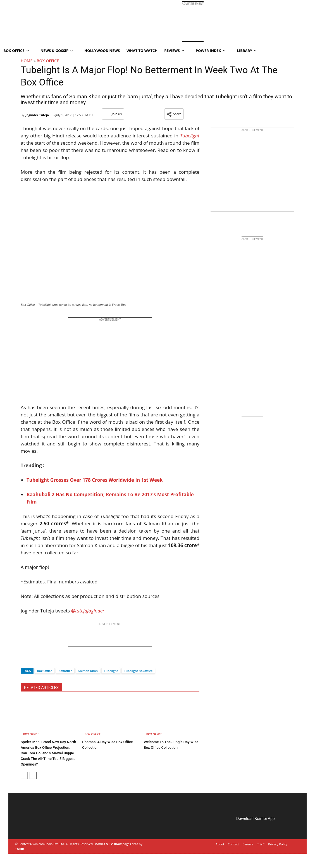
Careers (248, 844)
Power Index (211, 51)
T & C (261, 844)
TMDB (20, 849)
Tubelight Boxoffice (138, 671)
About (220, 844)
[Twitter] (34, 661)
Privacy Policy (278, 844)
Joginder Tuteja (37, 115)
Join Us (113, 114)
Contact (233, 844)
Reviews (174, 51)
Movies (100, 844)
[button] (174, 114)
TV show (115, 844)
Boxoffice (65, 671)
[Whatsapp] (44, 661)
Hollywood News (102, 51)
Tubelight (111, 671)
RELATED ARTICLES (41, 688)
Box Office (48, 61)
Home (27, 61)
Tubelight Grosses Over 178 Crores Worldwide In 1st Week (95, 480)
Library (247, 51)
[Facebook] (25, 661)
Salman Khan (88, 671)
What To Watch (142, 51)
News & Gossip (57, 51)
